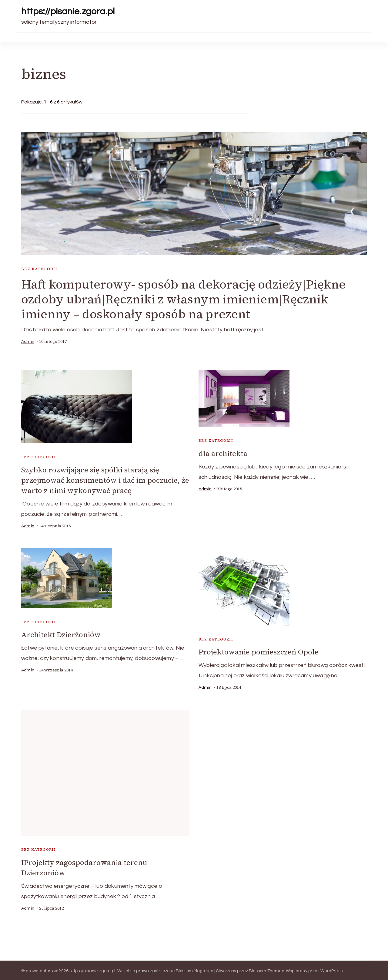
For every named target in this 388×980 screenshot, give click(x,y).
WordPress (331, 969)
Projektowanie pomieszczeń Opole (259, 651)
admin (28, 342)
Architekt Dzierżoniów (61, 634)
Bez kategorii (39, 269)
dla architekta (223, 453)
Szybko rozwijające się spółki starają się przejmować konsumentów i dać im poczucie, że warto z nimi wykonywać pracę (105, 480)
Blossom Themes (266, 969)
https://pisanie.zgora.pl (68, 11)
